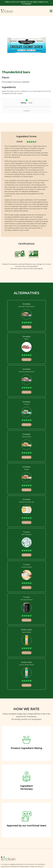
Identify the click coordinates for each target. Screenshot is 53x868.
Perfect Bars (27, 630)
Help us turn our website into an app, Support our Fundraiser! (27, 3)
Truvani (26, 532)
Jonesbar (26, 304)
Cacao (30, 91)
